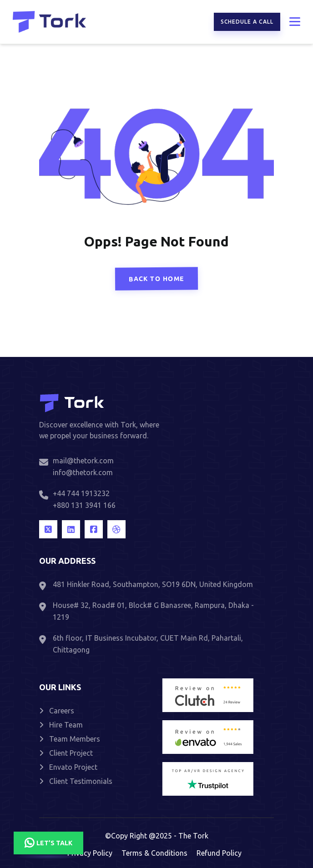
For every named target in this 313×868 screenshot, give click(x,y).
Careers (57, 711)
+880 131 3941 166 (84, 505)
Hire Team (61, 725)
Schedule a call (247, 22)
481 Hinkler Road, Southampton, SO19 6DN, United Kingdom (153, 584)
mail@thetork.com (83, 461)
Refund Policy (219, 853)
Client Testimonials (76, 781)
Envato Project (68, 767)
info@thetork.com (83, 472)
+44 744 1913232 (81, 493)
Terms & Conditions (154, 853)
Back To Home (157, 279)
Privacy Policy (90, 853)
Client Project (66, 753)
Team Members (70, 739)
